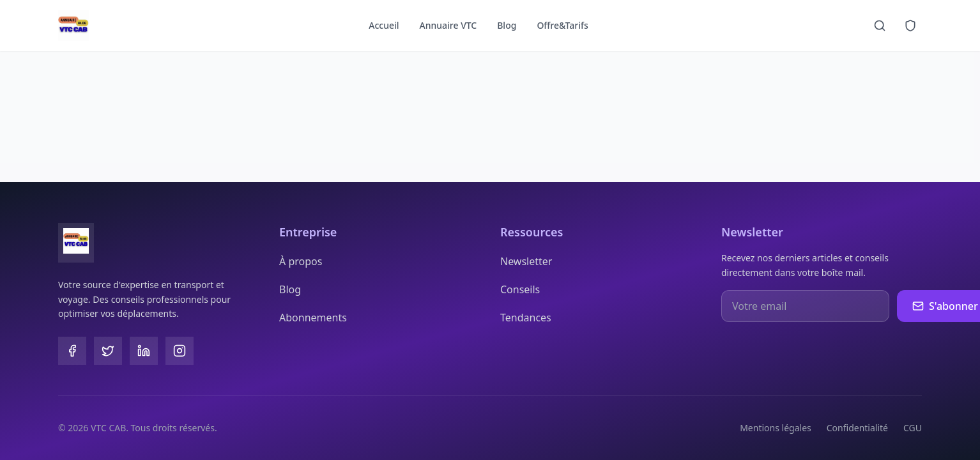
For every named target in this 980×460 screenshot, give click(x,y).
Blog (507, 25)
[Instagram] (180, 351)
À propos (301, 261)
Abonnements (313, 318)
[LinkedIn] (144, 351)
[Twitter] (108, 351)
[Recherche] (880, 26)
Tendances (526, 318)
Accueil (384, 25)
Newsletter (526, 261)
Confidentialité (857, 428)
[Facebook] (72, 351)
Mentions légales (776, 428)
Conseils (520, 289)
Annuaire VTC (448, 25)
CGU (913, 428)
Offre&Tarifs (562, 25)
